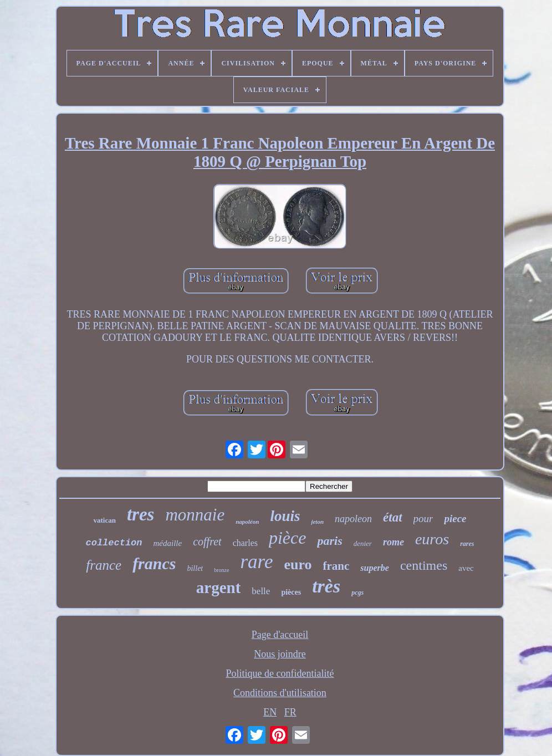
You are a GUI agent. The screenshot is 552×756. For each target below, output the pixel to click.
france (104, 565)
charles (245, 543)
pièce (288, 538)
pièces (291, 592)
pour (423, 519)
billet (195, 568)
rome (393, 542)
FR (290, 712)
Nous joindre (280, 654)
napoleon (353, 519)
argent (219, 588)
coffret (207, 542)
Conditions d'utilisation (280, 693)
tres (141, 514)
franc (336, 566)
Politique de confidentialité (280, 673)
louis (285, 516)
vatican (104, 520)
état (393, 517)
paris (329, 541)
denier (363, 543)
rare (256, 562)
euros (432, 539)
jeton (317, 522)
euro (298, 565)
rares (467, 544)
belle (261, 591)
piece (455, 519)
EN (270, 712)
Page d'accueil (280, 635)
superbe (375, 568)
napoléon (247, 522)
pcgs (357, 592)
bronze (221, 570)
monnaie (195, 515)
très (326, 586)
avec (466, 568)
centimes (424, 565)
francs (154, 563)
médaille (168, 543)
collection (114, 543)
